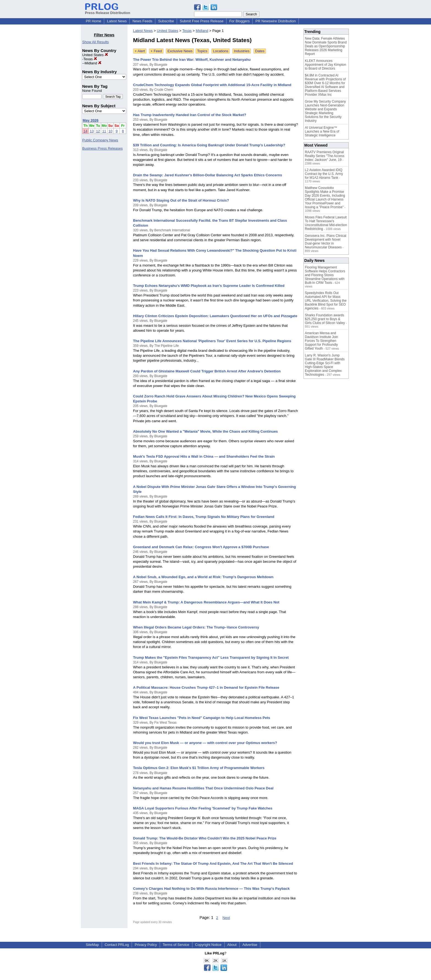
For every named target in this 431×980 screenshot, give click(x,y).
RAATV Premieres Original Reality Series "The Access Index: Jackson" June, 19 (325, 156)
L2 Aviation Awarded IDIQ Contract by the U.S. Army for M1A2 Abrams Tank (324, 174)
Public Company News (100, 140)
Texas (90, 59)
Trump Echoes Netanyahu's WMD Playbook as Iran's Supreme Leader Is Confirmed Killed (209, 286)
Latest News (117, 21)
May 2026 (91, 120)
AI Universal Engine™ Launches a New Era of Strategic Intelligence (322, 131)
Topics (202, 51)
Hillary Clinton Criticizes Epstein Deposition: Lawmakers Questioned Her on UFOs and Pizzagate (215, 316)
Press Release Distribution (108, 11)
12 (98, 131)
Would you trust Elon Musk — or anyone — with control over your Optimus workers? (205, 743)
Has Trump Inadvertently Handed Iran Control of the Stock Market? (190, 115)
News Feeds (142, 21)
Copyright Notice (208, 945)
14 (85, 131)
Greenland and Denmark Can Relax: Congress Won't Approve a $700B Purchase (201, 547)
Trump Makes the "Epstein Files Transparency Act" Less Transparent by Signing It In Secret (211, 658)
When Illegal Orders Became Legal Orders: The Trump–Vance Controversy (196, 627)
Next (226, 918)
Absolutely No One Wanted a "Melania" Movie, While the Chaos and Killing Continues (205, 431)
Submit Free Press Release (202, 21)
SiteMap (92, 945)
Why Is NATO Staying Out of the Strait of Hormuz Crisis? (181, 200)
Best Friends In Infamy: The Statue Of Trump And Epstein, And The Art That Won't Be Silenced (213, 864)
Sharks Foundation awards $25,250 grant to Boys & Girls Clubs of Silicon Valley (325, 319)
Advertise (250, 945)
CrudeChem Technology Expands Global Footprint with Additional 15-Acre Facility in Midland (212, 85)
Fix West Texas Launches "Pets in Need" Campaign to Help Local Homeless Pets (202, 718)
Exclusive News (180, 51)
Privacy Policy (146, 945)
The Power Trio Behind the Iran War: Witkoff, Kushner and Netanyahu (192, 60)
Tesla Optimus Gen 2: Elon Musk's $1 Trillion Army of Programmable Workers (199, 768)
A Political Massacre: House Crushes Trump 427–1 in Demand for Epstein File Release (206, 687)
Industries (242, 51)
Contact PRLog (117, 945)
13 (92, 131)
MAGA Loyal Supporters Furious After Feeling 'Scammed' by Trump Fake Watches (203, 808)
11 (104, 131)
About (232, 945)
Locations (221, 51)
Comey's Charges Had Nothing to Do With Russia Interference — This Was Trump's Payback (211, 889)
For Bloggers (239, 21)
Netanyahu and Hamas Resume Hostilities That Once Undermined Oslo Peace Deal (203, 788)
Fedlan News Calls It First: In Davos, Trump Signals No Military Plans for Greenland (204, 517)
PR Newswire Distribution (276, 21)
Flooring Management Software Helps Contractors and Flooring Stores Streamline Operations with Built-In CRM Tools (325, 275)
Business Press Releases (102, 148)
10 (110, 131)
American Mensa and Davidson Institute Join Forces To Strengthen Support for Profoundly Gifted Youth (321, 341)
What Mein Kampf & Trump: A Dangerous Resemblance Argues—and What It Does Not (206, 602)
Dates (260, 51)
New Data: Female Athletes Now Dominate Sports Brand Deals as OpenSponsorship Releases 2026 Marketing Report (326, 46)
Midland (93, 63)
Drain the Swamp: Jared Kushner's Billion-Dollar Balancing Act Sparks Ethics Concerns (208, 175)
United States (95, 55)
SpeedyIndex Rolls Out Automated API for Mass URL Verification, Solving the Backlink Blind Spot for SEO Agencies (326, 301)
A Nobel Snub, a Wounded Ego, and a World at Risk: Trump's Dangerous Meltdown (203, 577)
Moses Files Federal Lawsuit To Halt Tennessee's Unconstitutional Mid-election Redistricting (326, 223)
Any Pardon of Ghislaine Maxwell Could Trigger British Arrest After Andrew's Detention (207, 371)
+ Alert (140, 51)
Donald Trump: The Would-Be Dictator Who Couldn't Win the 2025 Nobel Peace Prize (205, 838)
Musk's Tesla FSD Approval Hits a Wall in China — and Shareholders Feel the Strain (204, 456)
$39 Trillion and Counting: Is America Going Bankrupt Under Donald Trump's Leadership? (209, 145)
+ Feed (156, 51)
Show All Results (96, 42)
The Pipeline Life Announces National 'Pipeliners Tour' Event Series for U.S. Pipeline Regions (212, 341)
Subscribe (166, 21)
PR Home (93, 21)
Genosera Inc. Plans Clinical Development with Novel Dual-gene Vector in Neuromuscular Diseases (326, 241)
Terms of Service (176, 945)
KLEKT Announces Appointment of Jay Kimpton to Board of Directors (325, 65)
